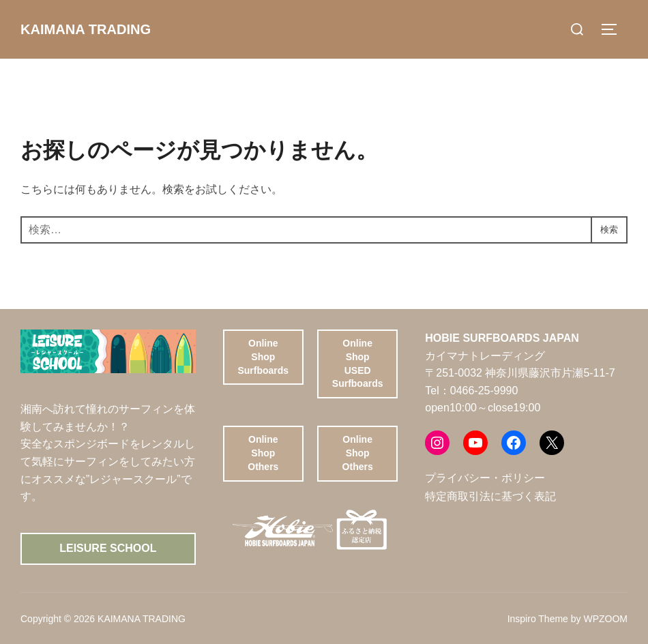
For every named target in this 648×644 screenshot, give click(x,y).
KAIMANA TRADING (92, 29)
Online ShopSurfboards (263, 356)
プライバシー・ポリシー (485, 478)
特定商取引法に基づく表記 (490, 496)
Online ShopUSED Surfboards (358, 363)
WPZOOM (605, 619)
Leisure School (108, 548)
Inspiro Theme (538, 619)
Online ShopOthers (263, 453)
